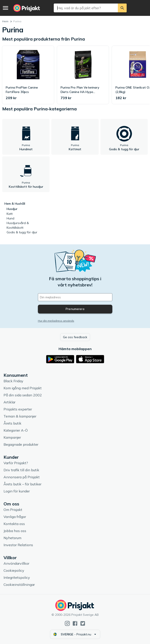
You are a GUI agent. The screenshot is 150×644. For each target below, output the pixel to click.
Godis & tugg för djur (22, 232)
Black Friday (13, 381)
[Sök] (122, 8)
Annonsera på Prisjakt (22, 477)
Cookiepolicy (14, 570)
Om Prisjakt (13, 510)
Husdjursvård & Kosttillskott (18, 225)
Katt (10, 214)
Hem (5, 21)
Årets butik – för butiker (22, 484)
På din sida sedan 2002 (23, 395)
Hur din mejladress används (56, 321)
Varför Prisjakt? (16, 463)
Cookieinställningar (19, 585)
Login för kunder (17, 491)
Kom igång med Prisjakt (23, 388)
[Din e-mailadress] (75, 297)
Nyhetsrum (12, 538)
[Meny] (6, 8)
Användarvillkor (16, 563)
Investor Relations (18, 545)
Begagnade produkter (21, 444)
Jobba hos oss (15, 531)
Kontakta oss (14, 524)
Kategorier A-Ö (16, 430)
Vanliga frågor (15, 517)
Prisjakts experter (18, 409)
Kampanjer (12, 437)
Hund (10, 218)
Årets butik (12, 423)
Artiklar (9, 402)
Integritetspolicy (17, 577)
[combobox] (86, 8)
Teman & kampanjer (20, 416)
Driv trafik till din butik (21, 470)
